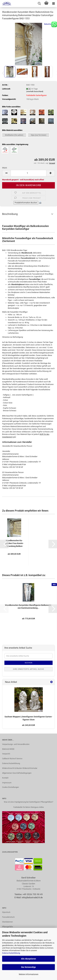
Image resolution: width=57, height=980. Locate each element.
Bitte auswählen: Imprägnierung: (15, 144)
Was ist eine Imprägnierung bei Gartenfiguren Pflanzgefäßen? (28, 802)
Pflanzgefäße (8, 927)
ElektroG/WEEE (8, 749)
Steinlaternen (7, 922)
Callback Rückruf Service (12, 759)
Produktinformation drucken (26, 203)
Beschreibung (10, 214)
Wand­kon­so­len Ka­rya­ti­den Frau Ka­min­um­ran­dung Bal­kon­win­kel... (14, 543)
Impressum (7, 783)
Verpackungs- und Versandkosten (16, 744)
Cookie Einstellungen (11, 787)
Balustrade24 (50, 24)
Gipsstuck (6, 912)
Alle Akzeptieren (28, 959)
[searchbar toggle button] (39, 4)
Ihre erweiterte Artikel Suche (28, 669)
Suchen (29, 663)
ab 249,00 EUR (28, 725)
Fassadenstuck (8, 917)
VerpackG (6, 754)
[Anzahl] (28, 173)
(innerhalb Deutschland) (35, 91)
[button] (6, 173)
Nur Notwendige (28, 967)
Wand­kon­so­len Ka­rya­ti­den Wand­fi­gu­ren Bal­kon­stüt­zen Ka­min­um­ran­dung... (28, 607)
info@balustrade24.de (32, 898)
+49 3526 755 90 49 (33, 894)
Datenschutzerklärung (11, 953)
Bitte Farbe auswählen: (11, 107)
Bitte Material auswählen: (12, 130)
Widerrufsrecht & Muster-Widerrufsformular (20, 768)
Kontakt (5, 778)
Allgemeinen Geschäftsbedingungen (17, 773)
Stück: (5, 168)
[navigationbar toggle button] (53, 4)
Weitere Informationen (29, 974)
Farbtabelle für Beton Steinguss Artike (29, 807)
